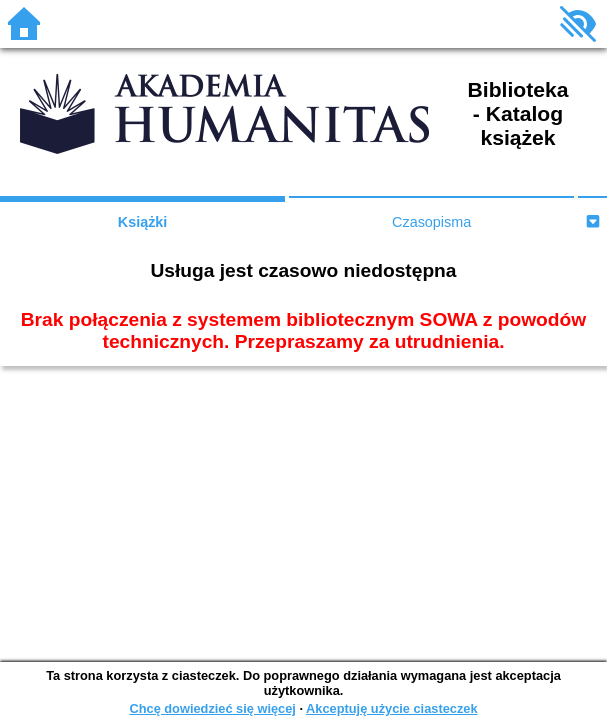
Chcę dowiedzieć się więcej (212, 708)
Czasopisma (431, 222)
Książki (143, 222)
